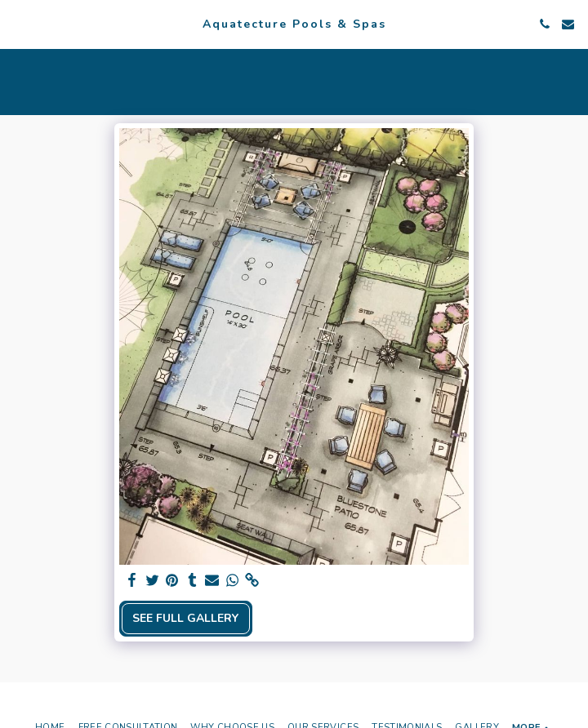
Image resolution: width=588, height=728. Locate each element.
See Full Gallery (185, 618)
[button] (18, 23)
